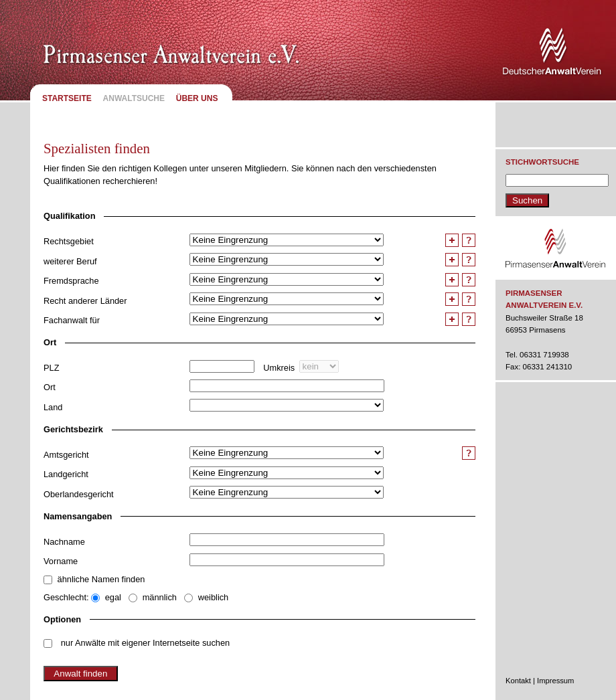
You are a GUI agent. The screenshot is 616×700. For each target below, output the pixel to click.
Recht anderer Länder (85, 301)
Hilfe (469, 240)
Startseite (67, 98)
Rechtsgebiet (69, 241)
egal (113, 597)
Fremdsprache (71, 281)
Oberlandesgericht (79, 494)
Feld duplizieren (454, 240)
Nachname (64, 542)
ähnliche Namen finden (101, 579)
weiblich (214, 597)
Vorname (61, 561)
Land (53, 407)
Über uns (197, 98)
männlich (160, 597)
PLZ (51, 368)
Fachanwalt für (72, 320)
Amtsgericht (66, 455)
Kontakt (518, 681)
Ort (50, 387)
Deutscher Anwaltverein (554, 54)
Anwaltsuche (134, 98)
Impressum (555, 681)
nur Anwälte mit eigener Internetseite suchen (146, 643)
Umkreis (279, 368)
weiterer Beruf (70, 261)
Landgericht (66, 474)
